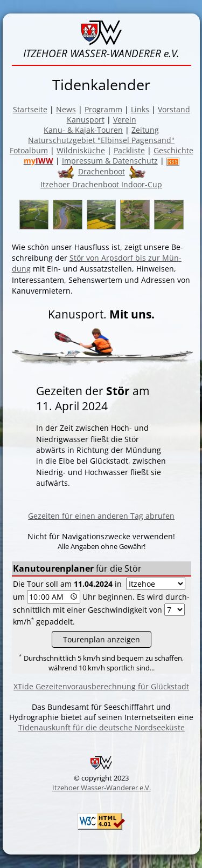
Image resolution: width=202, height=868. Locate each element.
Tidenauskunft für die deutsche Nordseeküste (102, 727)
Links (140, 109)
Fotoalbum (29, 150)
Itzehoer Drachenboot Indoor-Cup (101, 184)
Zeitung (145, 130)
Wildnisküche (81, 150)
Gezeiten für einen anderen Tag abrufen (101, 516)
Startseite (30, 109)
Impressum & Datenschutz (110, 161)
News (66, 109)
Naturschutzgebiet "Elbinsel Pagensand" (101, 140)
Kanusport (86, 120)
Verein (125, 120)
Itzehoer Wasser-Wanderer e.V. (102, 788)
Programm (103, 109)
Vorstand (174, 109)
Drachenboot (102, 172)
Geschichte (173, 150)
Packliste (129, 150)
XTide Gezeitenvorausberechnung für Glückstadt (101, 686)
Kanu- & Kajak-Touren (83, 130)
